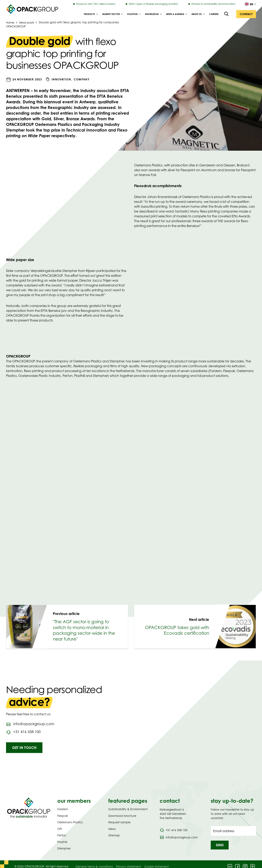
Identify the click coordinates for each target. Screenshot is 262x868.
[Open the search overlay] (227, 14)
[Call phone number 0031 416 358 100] (174, 830)
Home (10, 22)
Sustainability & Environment (128, 809)
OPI (60, 829)
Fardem (63, 809)
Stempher (64, 848)
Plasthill (62, 842)
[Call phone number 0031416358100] (23, 732)
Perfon (62, 835)
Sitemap (114, 835)
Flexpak (63, 816)
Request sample (119, 822)
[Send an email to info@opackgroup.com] (30, 724)
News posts (27, 22)
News (112, 829)
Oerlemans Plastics (70, 822)
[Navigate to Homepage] (29, 808)
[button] (246, 14)
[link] (67, 627)
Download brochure (122, 816)
